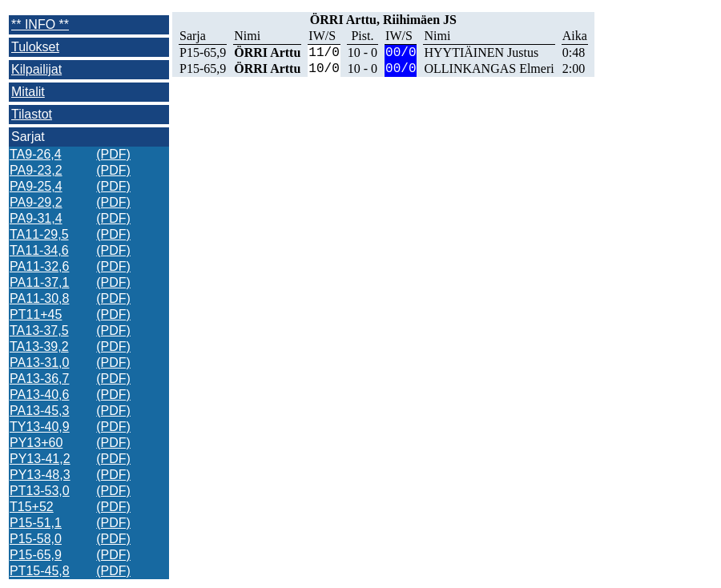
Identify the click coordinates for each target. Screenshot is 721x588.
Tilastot (32, 114)
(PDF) (113, 154)
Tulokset (35, 47)
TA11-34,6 (39, 250)
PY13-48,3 (40, 475)
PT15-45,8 (40, 571)
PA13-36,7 (39, 379)
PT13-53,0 (40, 491)
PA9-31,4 (36, 218)
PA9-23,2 (36, 170)
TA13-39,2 (39, 346)
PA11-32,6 (39, 266)
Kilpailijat (36, 69)
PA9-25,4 (36, 186)
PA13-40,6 (39, 395)
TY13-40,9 (40, 427)
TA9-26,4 (36, 154)
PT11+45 (36, 314)
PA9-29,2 (36, 202)
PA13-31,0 (39, 362)
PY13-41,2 (40, 459)
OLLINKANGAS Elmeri (489, 68)
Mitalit (28, 92)
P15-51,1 (36, 523)
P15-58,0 (36, 539)
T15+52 (32, 507)
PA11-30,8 (39, 298)
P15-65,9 (36, 555)
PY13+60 (36, 443)
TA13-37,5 (39, 330)
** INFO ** (40, 24)
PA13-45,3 (39, 411)
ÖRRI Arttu (267, 52)
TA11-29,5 (39, 234)
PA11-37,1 (39, 282)
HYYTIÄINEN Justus (481, 52)
